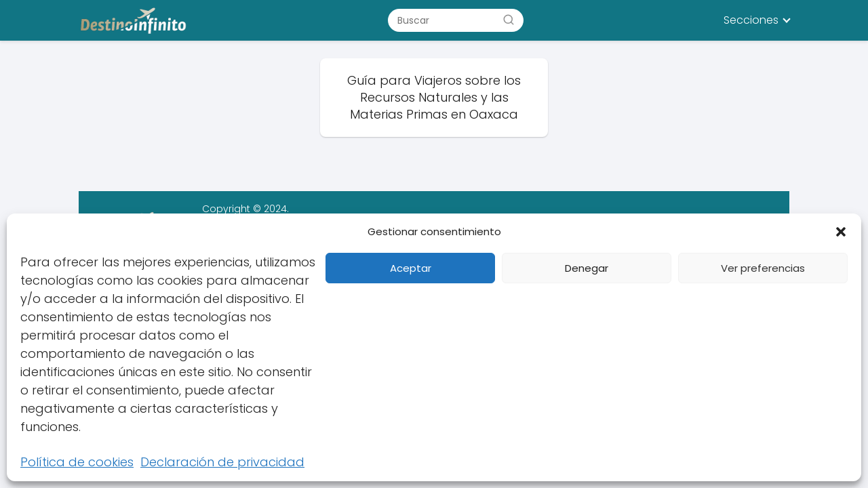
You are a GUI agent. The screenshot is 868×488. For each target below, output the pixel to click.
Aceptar (411, 268)
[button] (841, 232)
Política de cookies (77, 462)
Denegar (587, 268)
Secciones (751, 20)
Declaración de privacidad (222, 462)
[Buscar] (509, 20)
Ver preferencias (763, 268)
